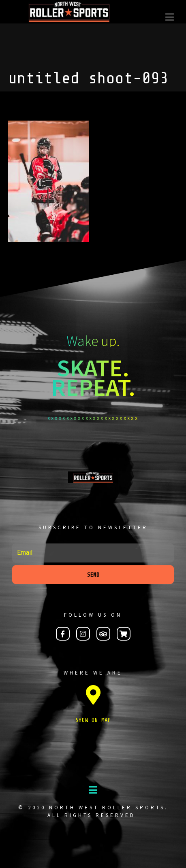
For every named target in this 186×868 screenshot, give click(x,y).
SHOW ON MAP (93, 720)
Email (13, 540)
